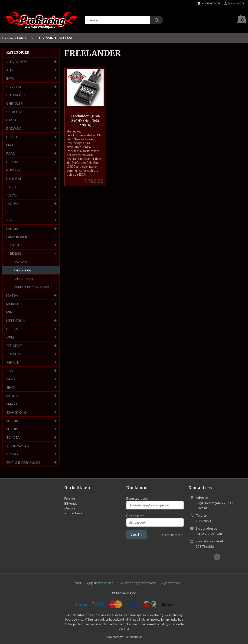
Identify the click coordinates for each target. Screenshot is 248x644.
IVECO (11, 195)
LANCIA (12, 229)
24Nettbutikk (133, 637)
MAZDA (12, 296)
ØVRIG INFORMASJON (24, 463)
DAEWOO (14, 129)
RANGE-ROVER (23, 279)
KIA (9, 221)
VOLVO (12, 454)
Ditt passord (135, 516)
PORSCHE (14, 354)
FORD (11, 154)
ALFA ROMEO (17, 62)
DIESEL (15, 245)
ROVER (12, 371)
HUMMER (13, 170)
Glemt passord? (173, 535)
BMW (10, 79)
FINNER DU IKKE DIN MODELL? (33, 287)
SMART (12, 404)
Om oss (70, 508)
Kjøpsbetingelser (99, 583)
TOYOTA (13, 438)
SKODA (12, 396)
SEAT (10, 388)
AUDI (10, 70)
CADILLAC (14, 87)
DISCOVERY (21, 262)
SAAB (11, 379)
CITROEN (14, 112)
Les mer (124, 629)
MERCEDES (15, 304)
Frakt (77, 583)
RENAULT (14, 362)
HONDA (12, 162)
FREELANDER (22, 271)
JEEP (10, 212)
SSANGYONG (16, 413)
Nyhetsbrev (170, 583)
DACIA (11, 120)
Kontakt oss (73, 513)
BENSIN (16, 254)
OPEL (10, 337)
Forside (8, 38)
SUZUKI (12, 429)
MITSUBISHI (16, 321)
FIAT (10, 145)
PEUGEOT (14, 346)
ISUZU (11, 187)
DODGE (12, 137)
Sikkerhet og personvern (137, 583)
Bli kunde (71, 504)
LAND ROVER (17, 237)
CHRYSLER (14, 104)
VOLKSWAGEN (18, 446)
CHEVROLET (16, 95)
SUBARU (13, 421)
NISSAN (12, 329)
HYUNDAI (14, 179)
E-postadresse (137, 499)
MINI (10, 312)
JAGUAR (13, 204)
